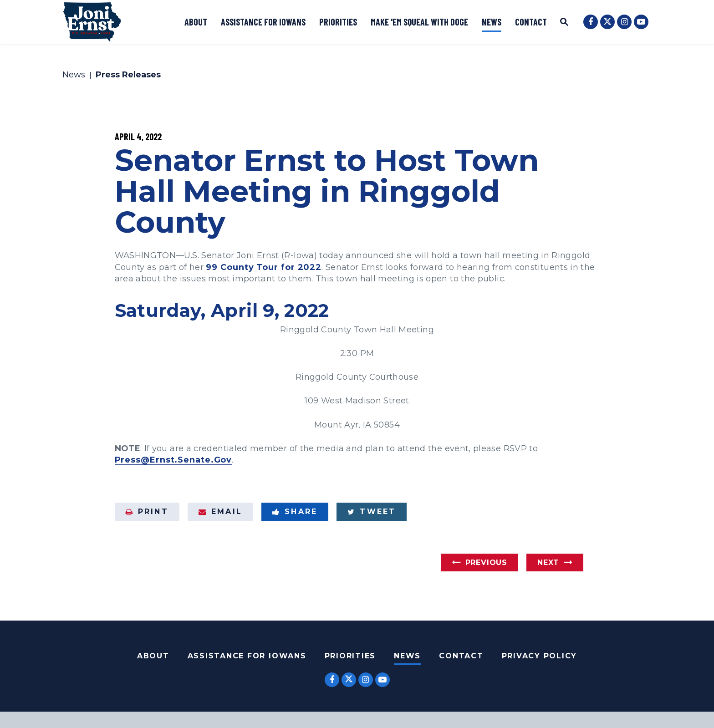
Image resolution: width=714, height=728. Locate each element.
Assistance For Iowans (247, 656)
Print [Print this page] (147, 512)
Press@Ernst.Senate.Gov (173, 460)
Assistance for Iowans (263, 22)
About (196, 22)
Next (548, 563)
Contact (531, 22)
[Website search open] (564, 23)
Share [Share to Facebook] (295, 512)
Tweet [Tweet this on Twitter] (372, 512)
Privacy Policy (540, 656)
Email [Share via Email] (220, 512)
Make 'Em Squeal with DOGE (419, 22)
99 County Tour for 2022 (264, 267)
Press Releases (128, 75)
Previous (486, 563)
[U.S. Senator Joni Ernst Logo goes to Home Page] (92, 22)
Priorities (338, 22)
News (492, 22)
